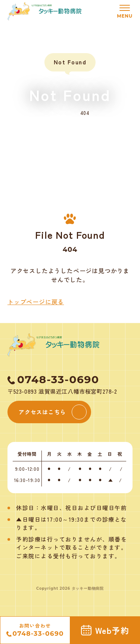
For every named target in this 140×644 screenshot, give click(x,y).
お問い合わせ (35, 630)
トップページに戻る (36, 302)
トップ (58, 113)
